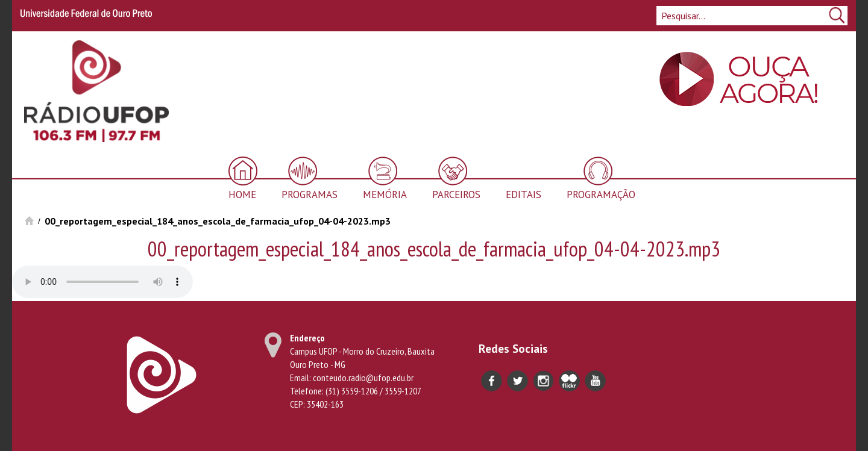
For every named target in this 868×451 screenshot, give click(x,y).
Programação (601, 194)
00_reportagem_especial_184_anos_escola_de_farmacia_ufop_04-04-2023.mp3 (218, 221)
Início (29, 221)
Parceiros (456, 194)
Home (242, 194)
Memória (385, 194)
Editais (524, 194)
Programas (310, 194)
